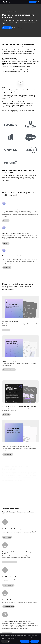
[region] (20, 639)
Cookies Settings (5, 641)
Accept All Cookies (25, 641)
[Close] (39, 636)
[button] (20, 82)
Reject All (35, 641)
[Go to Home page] (5, 2)
